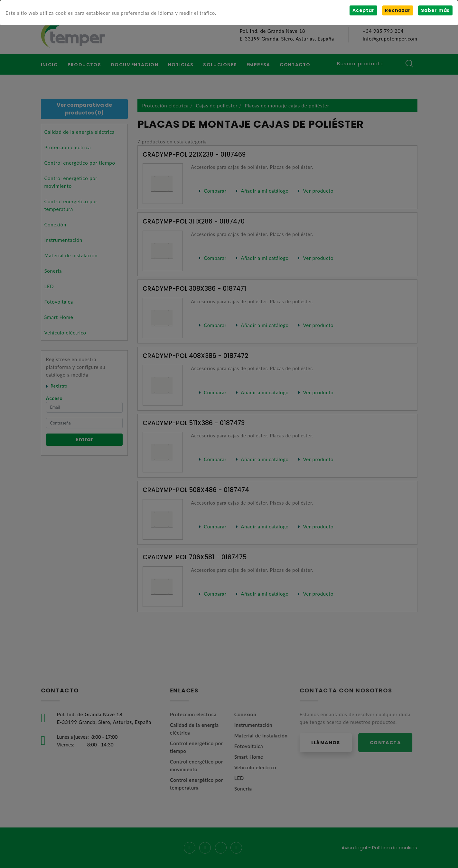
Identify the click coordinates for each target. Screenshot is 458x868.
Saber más (435, 10)
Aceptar (363, 10)
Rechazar (398, 10)
